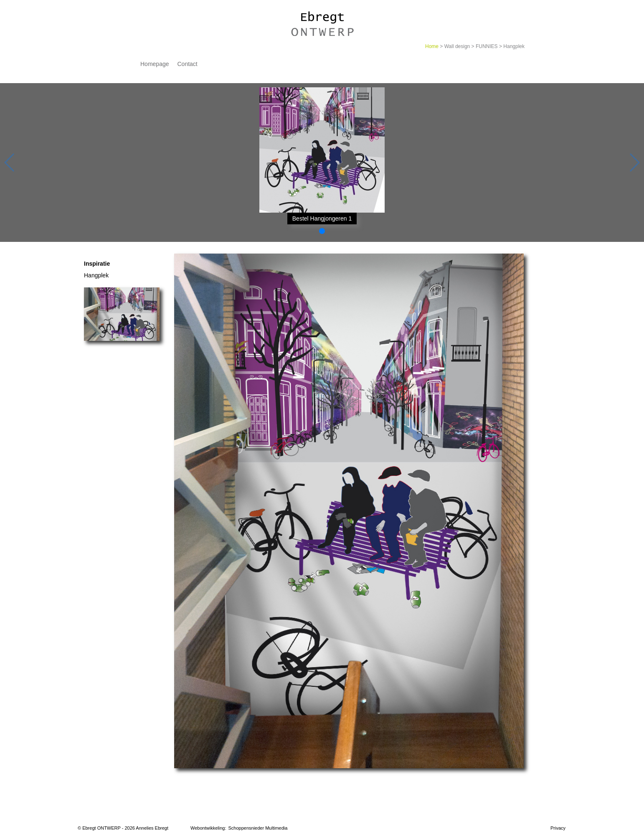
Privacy (558, 828)
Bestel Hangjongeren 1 (322, 218)
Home (432, 46)
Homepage (155, 64)
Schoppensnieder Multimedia (258, 828)
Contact (188, 64)
